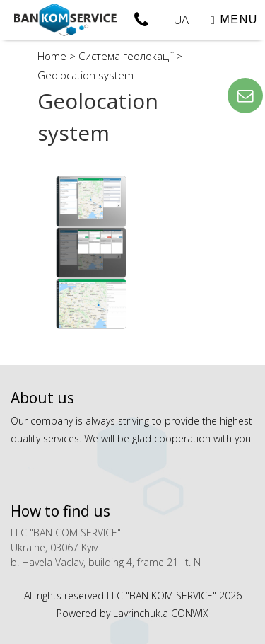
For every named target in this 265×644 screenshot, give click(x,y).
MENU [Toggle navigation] (234, 20)
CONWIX (190, 613)
